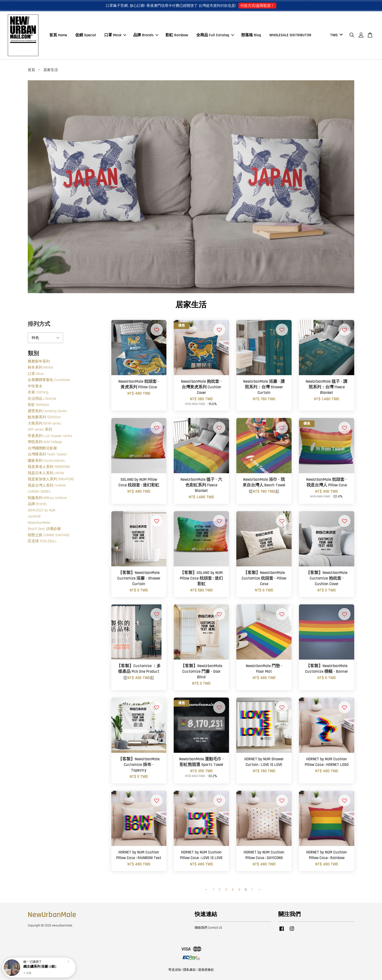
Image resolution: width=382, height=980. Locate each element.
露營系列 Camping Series (47, 411)
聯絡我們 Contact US (208, 928)
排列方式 (39, 324)
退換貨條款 (206, 970)
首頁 (31, 70)
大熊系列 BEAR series (44, 423)
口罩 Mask (115, 35)
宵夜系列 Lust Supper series (50, 436)
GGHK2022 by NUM (42, 510)
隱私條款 (190, 970)
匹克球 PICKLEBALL (42, 541)
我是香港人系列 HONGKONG (49, 467)
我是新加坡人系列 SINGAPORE (51, 479)
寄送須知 (175, 970)
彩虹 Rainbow (177, 35)
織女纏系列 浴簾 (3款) (40, 967)
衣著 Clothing (38, 392)
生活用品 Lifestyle (42, 399)
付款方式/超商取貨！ (257, 5)
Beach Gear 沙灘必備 (44, 529)
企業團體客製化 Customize (49, 380)
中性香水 (35, 386)
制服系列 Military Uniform (47, 498)
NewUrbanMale (39, 523)
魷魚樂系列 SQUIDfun (44, 417)
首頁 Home (58, 35)
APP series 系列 (40, 430)
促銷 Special (86, 35)
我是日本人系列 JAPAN (46, 473)
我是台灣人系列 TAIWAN (47, 485)
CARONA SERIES (39, 492)
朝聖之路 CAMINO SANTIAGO (49, 535)
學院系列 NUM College (45, 442)
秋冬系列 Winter (41, 367)
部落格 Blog (251, 35)
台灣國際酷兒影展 (42, 448)
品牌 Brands (146, 35)
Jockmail (34, 516)
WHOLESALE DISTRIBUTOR (290, 35)
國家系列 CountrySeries (46, 461)
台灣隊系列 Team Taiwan (47, 454)
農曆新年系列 (39, 361)
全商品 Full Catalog (215, 35)
